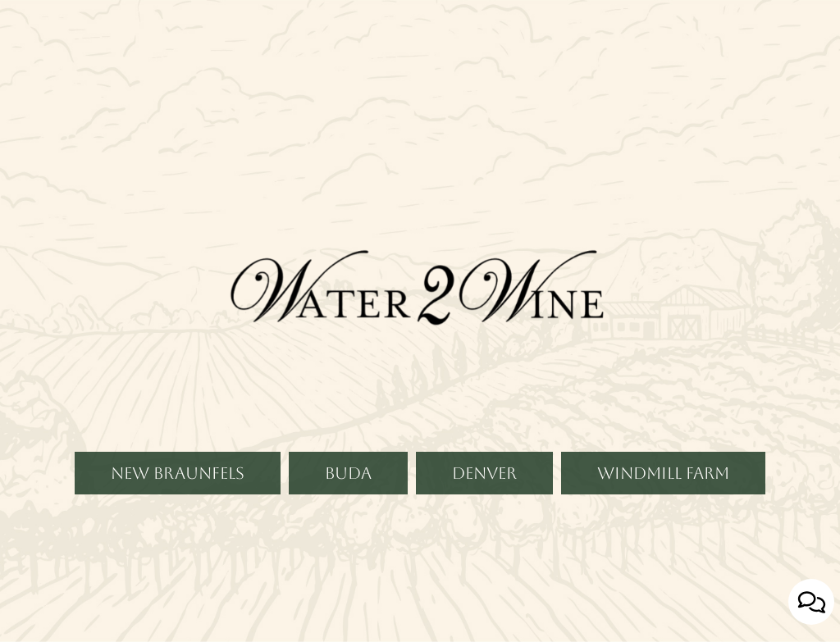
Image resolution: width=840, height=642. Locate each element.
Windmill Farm (645, 529)
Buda (330, 529)
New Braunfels (160, 529)
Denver (466, 529)
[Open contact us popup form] (811, 602)
